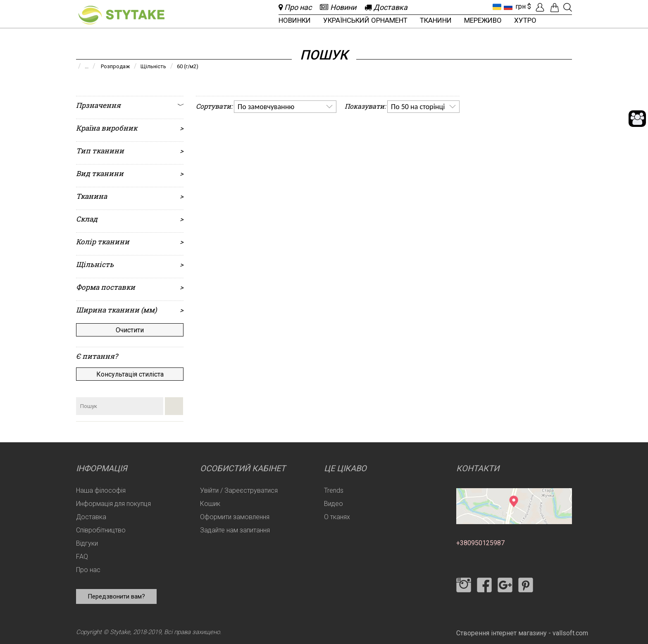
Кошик (210, 504)
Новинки (295, 20)
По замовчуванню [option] (266, 107)
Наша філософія (101, 490)
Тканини (436, 20)
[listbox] (285, 107)
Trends (334, 490)
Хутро (525, 20)
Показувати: (365, 106)
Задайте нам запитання (235, 530)
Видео (334, 504)
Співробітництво (101, 530)
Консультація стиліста (130, 374)
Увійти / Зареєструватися (239, 490)
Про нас (88, 570)
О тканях (337, 517)
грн (521, 6)
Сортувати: (214, 106)
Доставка (91, 517)
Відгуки (87, 543)
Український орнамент (365, 20)
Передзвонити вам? (116, 596)
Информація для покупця (113, 504)
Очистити (130, 330)
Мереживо (483, 20)
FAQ (82, 557)
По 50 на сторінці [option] (418, 107)
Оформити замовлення (235, 517)
